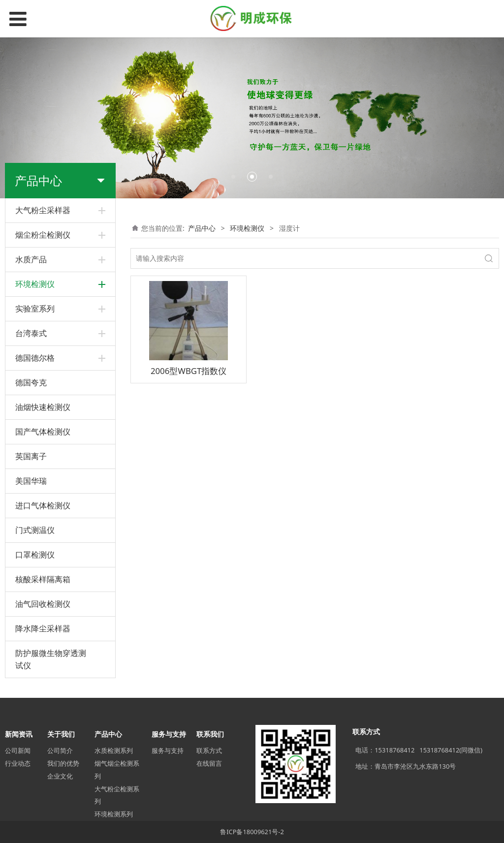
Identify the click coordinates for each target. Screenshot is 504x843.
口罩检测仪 (35, 555)
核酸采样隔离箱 (43, 579)
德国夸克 (31, 382)
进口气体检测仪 (43, 505)
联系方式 (209, 750)
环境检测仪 (247, 228)
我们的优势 (63, 763)
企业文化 (60, 776)
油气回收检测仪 (43, 604)
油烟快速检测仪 (43, 407)
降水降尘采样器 (43, 628)
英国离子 (31, 456)
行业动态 (18, 763)
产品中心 (202, 228)
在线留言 (209, 763)
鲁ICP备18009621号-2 (252, 832)
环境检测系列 (114, 814)
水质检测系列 (114, 750)
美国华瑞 (31, 481)
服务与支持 (168, 750)
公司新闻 (18, 750)
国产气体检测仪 (43, 432)
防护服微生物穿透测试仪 (51, 659)
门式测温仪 (35, 530)
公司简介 (60, 750)
